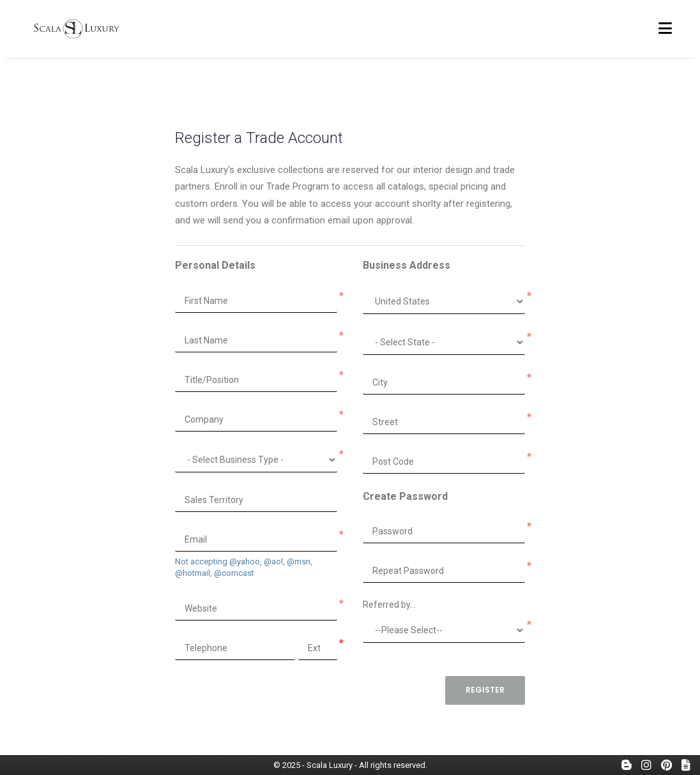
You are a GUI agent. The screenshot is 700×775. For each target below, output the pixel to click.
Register (485, 690)
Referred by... (389, 605)
